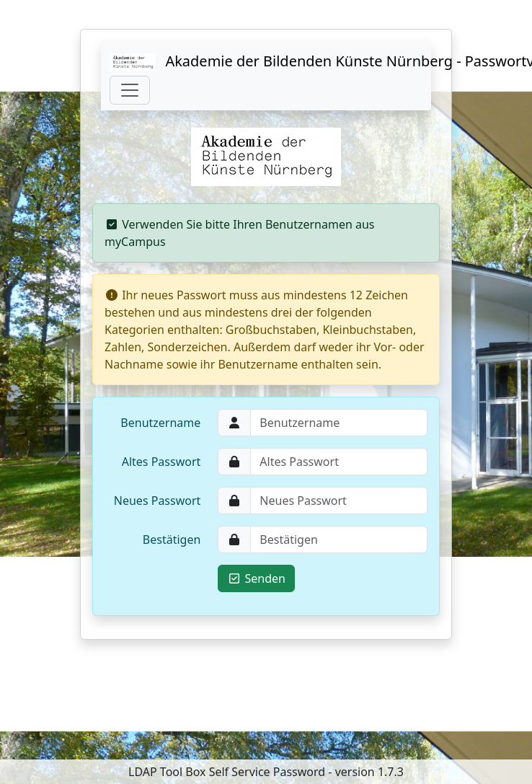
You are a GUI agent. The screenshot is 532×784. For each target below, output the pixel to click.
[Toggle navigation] (130, 90)
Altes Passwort (161, 462)
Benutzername (160, 423)
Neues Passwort (158, 501)
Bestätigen (172, 539)
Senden (256, 578)
